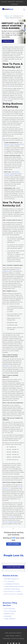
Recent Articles (20, 2)
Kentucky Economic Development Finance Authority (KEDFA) (13, 174)
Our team (11, 517)
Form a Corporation (10, 609)
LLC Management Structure (12, 584)
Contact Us (18, 636)
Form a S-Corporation (10, 611)
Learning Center (11, 2)
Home (7, 633)
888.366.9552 (15, 4)
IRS (9, 86)
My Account (4, 2)
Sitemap (22, 639)
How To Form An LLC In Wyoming (13, 594)
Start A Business (14, 544)
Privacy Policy (7, 639)
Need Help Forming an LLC (12, 579)
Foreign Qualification (10, 619)
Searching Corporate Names (12, 589)
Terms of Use (15, 639)
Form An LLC (8, 41)
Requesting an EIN (8, 366)
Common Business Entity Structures (14, 586)
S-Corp (8, 99)
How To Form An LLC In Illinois (12, 592)
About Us (19, 633)
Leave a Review (10, 636)
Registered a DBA (9, 614)
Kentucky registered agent (10, 522)
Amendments (8, 616)
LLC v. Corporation (9, 581)
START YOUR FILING (13, 567)
